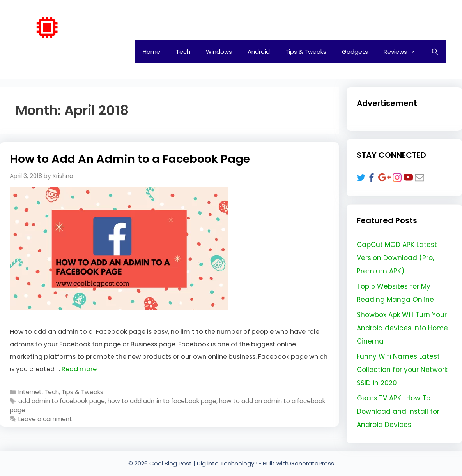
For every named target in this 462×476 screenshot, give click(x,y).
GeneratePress (312, 463)
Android (259, 52)
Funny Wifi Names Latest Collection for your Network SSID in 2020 (402, 370)
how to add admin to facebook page (162, 401)
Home (151, 52)
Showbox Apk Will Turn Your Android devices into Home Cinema (402, 328)
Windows (219, 52)
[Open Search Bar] (435, 52)
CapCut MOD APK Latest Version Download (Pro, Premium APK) (397, 258)
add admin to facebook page (62, 401)
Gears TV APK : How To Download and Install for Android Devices (398, 411)
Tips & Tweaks (306, 52)
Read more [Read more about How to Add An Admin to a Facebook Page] (79, 369)
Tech (183, 52)
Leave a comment (45, 419)
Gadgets (355, 52)
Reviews (404, 52)
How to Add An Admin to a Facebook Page (130, 159)
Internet (30, 392)
